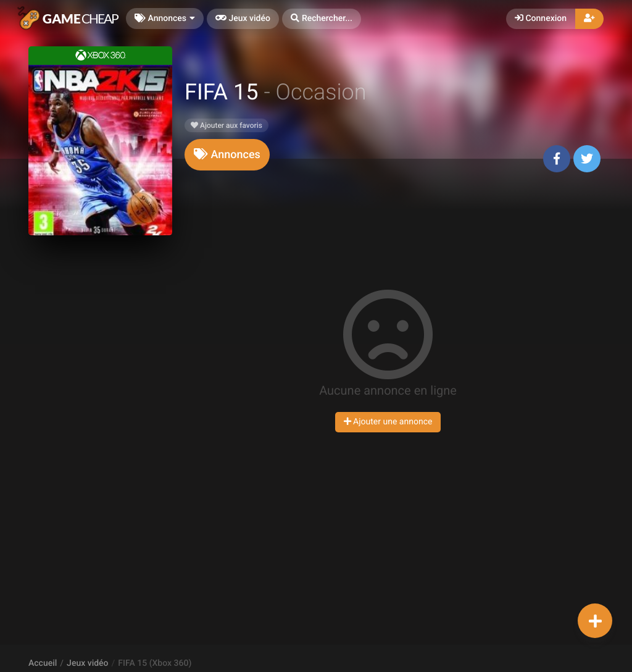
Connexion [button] (541, 19)
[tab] (227, 155)
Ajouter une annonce (388, 422)
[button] (322, 19)
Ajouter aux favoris (227, 125)
